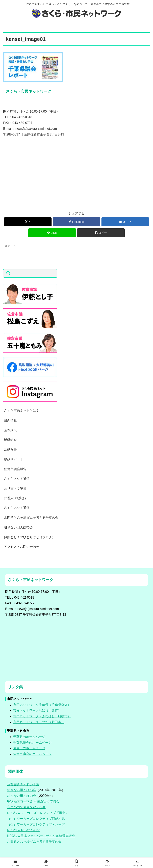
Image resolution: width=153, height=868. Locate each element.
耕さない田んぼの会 (18, 527)
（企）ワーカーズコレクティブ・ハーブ (36, 824)
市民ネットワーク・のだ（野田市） (39, 722)
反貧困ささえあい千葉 (23, 784)
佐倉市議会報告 (15, 469)
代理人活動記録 (15, 498)
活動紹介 (10, 440)
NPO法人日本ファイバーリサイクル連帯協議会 (41, 836)
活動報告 (10, 449)
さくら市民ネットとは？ (22, 411)
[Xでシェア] (28, 222)
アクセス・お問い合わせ (22, 547)
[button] (101, 233)
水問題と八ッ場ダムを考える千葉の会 (31, 518)
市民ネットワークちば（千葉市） (37, 710)
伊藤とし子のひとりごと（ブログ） (30, 537)
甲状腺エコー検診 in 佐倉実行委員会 (33, 801)
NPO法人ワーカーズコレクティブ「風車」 (38, 813)
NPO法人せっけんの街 (23, 830)
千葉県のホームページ (29, 737)
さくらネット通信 (17, 479)
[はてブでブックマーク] (125, 222)
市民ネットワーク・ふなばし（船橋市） (42, 716)
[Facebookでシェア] (77, 222)
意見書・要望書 (15, 488)
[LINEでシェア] (52, 233)
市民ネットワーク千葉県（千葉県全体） (42, 705)
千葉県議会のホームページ (32, 743)
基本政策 (10, 430)
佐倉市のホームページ (29, 748)
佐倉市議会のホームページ (32, 754)
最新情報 (10, 420)
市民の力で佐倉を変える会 (26, 807)
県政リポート (14, 459)
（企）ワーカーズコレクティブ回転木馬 (36, 819)
